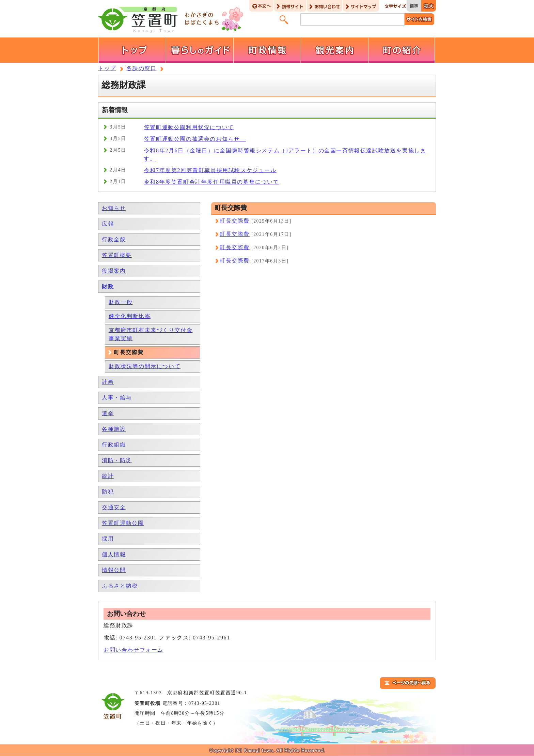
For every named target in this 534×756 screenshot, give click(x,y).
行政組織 (114, 445)
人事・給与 (117, 398)
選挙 (108, 413)
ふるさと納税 (120, 586)
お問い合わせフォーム (133, 650)
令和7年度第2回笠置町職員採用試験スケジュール (210, 170)
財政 (108, 286)
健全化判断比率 (130, 316)
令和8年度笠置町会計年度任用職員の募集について (212, 182)
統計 (108, 476)
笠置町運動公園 (123, 523)
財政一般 (121, 302)
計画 (108, 382)
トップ (107, 68)
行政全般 (114, 239)
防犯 (108, 492)
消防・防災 (117, 460)
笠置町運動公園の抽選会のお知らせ (195, 139)
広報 (108, 224)
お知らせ (114, 208)
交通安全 (114, 507)
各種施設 (114, 429)
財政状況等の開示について (145, 366)
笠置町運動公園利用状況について (189, 127)
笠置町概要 (117, 255)
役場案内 (114, 271)
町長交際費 (235, 221)
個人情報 (114, 554)
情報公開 (114, 570)
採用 (108, 539)
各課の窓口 (141, 68)
